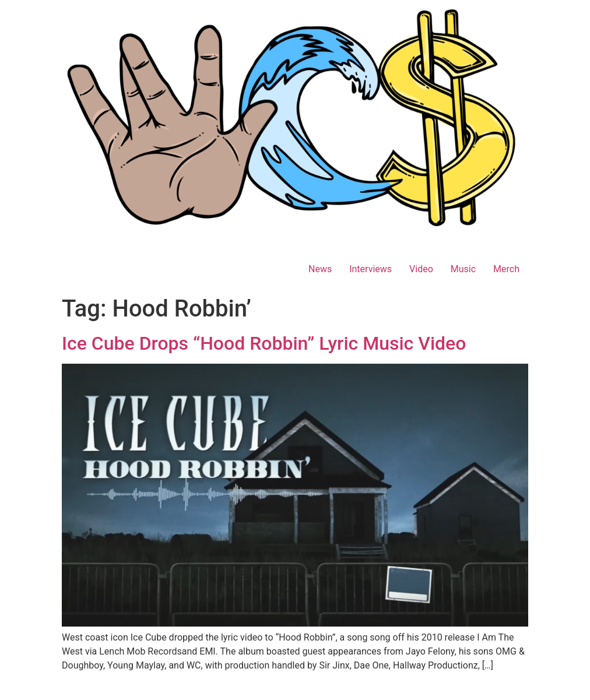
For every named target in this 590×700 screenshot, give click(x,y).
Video (421, 269)
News (320, 269)
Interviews (370, 269)
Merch (506, 269)
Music (463, 269)
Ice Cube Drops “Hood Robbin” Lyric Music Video (264, 343)
